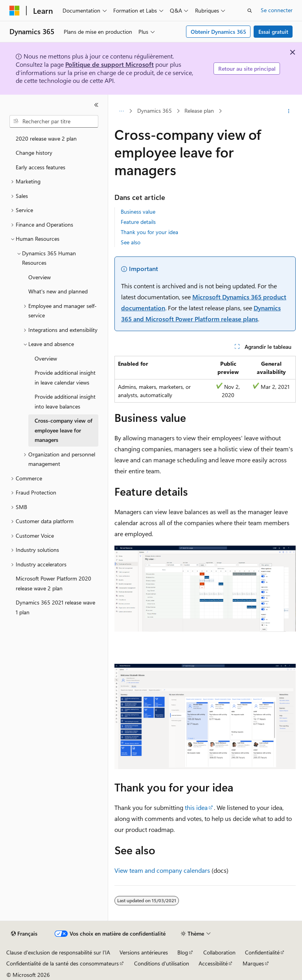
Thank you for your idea (149, 232)
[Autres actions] (289, 111)
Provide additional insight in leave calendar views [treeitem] (65, 377)
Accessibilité (213, 963)
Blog (183, 952)
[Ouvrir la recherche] (250, 11)
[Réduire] (96, 105)
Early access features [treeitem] (41, 167)
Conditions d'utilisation (162, 963)
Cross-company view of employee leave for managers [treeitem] (64, 430)
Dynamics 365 (155, 111)
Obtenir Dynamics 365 (218, 32)
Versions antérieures (144, 952)
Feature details (138, 222)
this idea (196, 807)
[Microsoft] (15, 11)
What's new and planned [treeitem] (58, 291)
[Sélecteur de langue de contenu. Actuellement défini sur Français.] (24, 934)
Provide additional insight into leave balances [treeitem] (65, 401)
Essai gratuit (273, 32)
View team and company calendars (162, 870)
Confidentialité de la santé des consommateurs (63, 963)
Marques (253, 963)
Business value (138, 212)
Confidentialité (262, 952)
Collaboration (219, 952)
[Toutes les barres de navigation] (121, 111)
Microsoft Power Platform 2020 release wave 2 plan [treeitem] (53, 583)
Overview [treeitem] (40, 277)
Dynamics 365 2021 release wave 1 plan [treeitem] (55, 607)
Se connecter (277, 10)
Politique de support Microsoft (110, 64)
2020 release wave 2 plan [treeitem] (46, 138)
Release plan (199, 111)
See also (131, 242)
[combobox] (54, 121)
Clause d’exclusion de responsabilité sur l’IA (58, 952)
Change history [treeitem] (34, 153)
